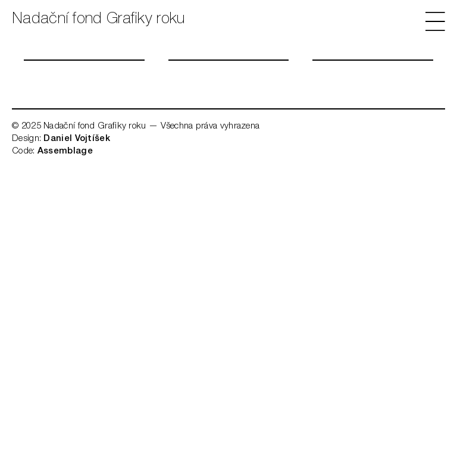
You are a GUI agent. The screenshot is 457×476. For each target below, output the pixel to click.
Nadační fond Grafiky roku (98, 20)
